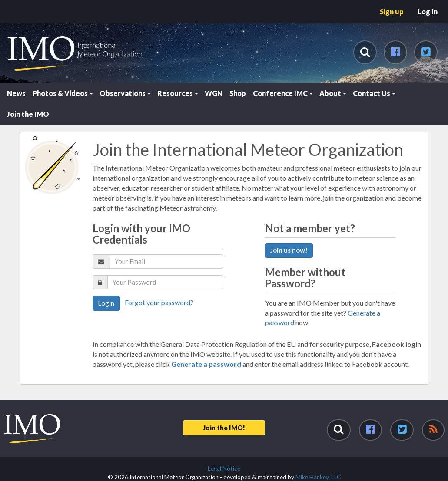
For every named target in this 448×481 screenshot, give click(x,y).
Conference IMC (283, 93)
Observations (125, 93)
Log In (428, 12)
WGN (214, 93)
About (333, 93)
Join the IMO (28, 114)
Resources (178, 93)
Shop (238, 93)
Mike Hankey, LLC (318, 477)
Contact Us (374, 93)
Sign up (392, 12)
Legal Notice (224, 468)
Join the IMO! (224, 428)
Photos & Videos (63, 93)
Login (106, 303)
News (16, 93)
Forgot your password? (159, 302)
